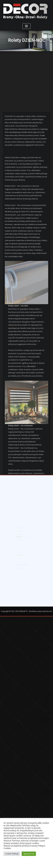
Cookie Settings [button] (12, 854)
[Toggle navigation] (27, 26)
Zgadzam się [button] (29, 854)
